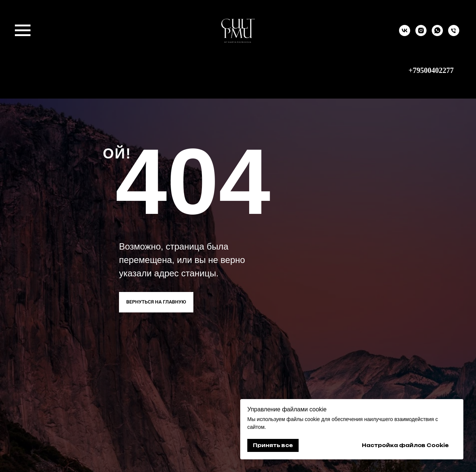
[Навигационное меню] (23, 30)
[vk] (405, 34)
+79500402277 (431, 70)
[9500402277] (454, 34)
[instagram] (421, 34)
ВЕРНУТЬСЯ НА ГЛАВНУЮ (156, 302)
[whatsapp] (437, 34)
